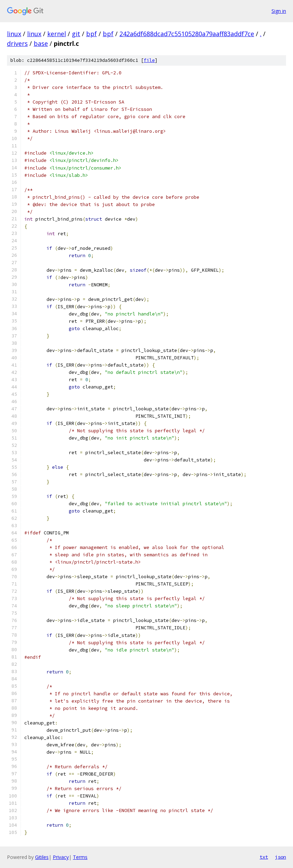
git (76, 34)
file (149, 60)
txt (264, 857)
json (281, 857)
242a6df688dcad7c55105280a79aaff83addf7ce (187, 34)
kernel (57, 34)
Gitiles (42, 857)
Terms (80, 857)
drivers (17, 43)
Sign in (279, 11)
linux (14, 34)
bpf (91, 34)
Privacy (61, 857)
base (41, 43)
